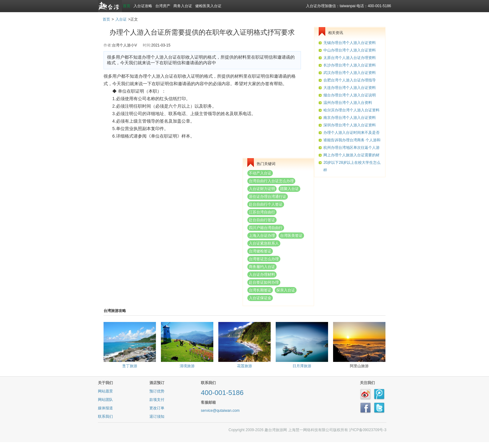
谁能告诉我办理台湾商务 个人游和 (352, 140)
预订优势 (157, 391)
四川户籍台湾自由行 (266, 228)
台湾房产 (163, 6)
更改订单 (157, 408)
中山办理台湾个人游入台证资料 (350, 50)
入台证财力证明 (262, 189)
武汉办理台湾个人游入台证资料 (350, 73)
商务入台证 (183, 6)
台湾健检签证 (260, 251)
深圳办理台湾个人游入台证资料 (350, 125)
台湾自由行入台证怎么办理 (271, 181)
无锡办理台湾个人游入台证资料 (350, 43)
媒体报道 (105, 408)
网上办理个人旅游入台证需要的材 (351, 155)
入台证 (121, 19)
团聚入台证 (289, 189)
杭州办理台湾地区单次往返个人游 (351, 148)
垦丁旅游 (130, 366)
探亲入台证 (286, 290)
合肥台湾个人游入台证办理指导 (350, 80)
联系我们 (105, 416)
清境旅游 (187, 366)
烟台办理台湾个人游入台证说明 (350, 95)
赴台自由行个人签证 (266, 204)
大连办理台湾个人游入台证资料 (350, 88)
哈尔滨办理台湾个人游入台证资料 (351, 110)
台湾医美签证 (291, 236)
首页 (127, 6)
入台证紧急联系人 (264, 243)
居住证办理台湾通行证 (268, 197)
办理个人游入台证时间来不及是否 (351, 133)
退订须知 (157, 416)
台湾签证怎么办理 (264, 259)
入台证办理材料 (262, 275)
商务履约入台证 (262, 267)
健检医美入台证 (208, 6)
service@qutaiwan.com (220, 411)
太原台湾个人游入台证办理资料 (350, 58)
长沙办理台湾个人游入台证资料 (350, 65)
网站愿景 (105, 391)
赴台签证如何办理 (264, 282)
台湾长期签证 (260, 290)
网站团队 (105, 400)
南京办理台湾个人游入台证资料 (350, 118)
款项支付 (157, 400)
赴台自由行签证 (262, 220)
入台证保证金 (260, 298)
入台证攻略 (143, 6)
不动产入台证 (260, 173)
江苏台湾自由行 (262, 212)
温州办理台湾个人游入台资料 (348, 103)
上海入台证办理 (262, 236)
